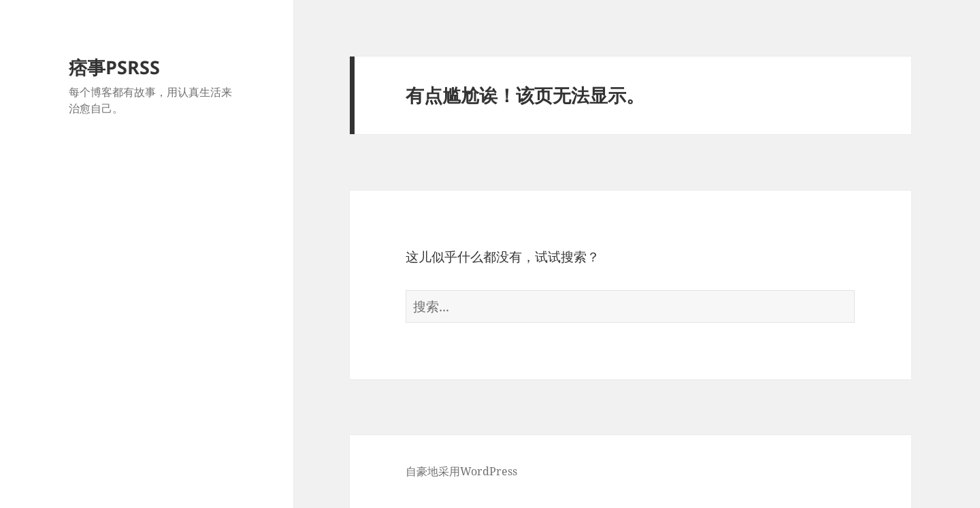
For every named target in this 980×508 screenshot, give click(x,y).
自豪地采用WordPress (461, 471)
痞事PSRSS (114, 67)
